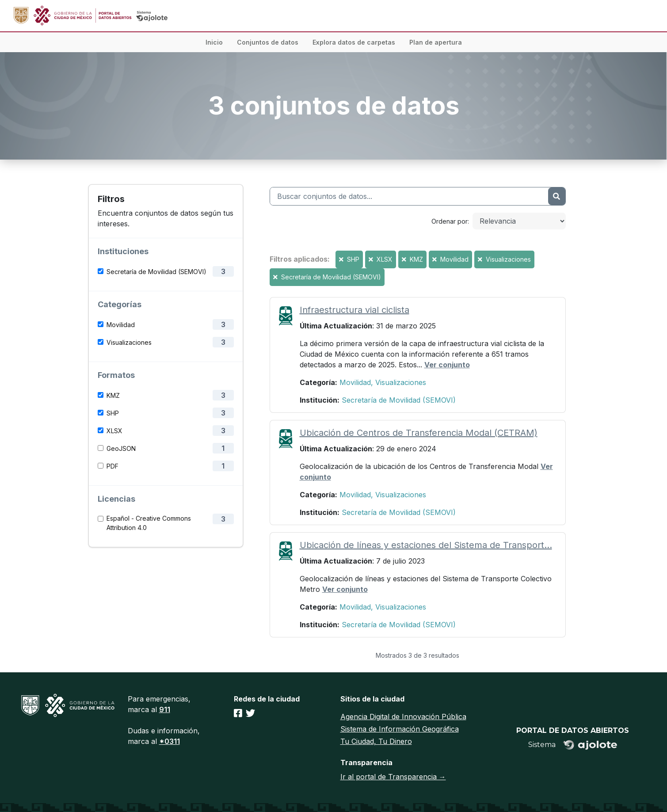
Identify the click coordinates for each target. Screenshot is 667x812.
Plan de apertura (436, 42)
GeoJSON (121, 448)
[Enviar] (556, 196)
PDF (112, 466)
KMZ (113, 395)
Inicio (214, 42)
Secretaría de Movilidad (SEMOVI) (156, 272)
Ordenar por (450, 221)
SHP (113, 413)
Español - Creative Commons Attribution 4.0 (149, 523)
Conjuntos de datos (268, 42)
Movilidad (121, 325)
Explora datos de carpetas (354, 42)
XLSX (114, 431)
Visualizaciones (129, 342)
